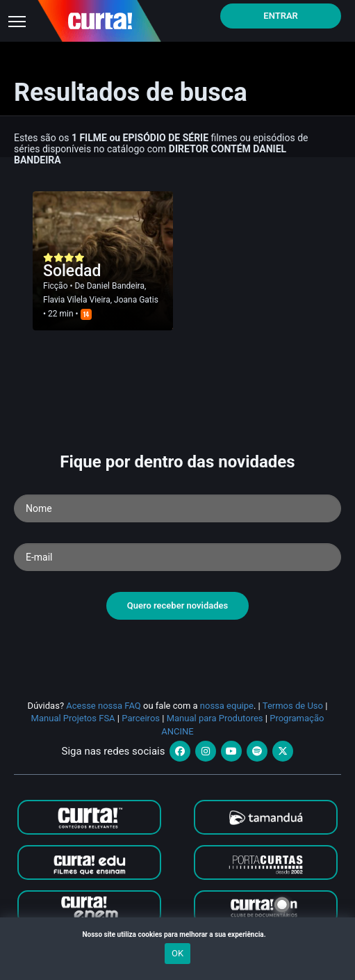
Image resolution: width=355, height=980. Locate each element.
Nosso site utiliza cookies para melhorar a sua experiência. (177, 934)
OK (177, 953)
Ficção (55, 286)
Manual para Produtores (215, 718)
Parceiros (141, 718)
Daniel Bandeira (116, 286)
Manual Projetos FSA (73, 718)
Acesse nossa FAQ (104, 706)
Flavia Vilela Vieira (77, 300)
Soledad (72, 271)
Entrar (281, 16)
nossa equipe (227, 706)
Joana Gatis (136, 300)
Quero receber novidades (178, 605)
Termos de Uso (293, 706)
